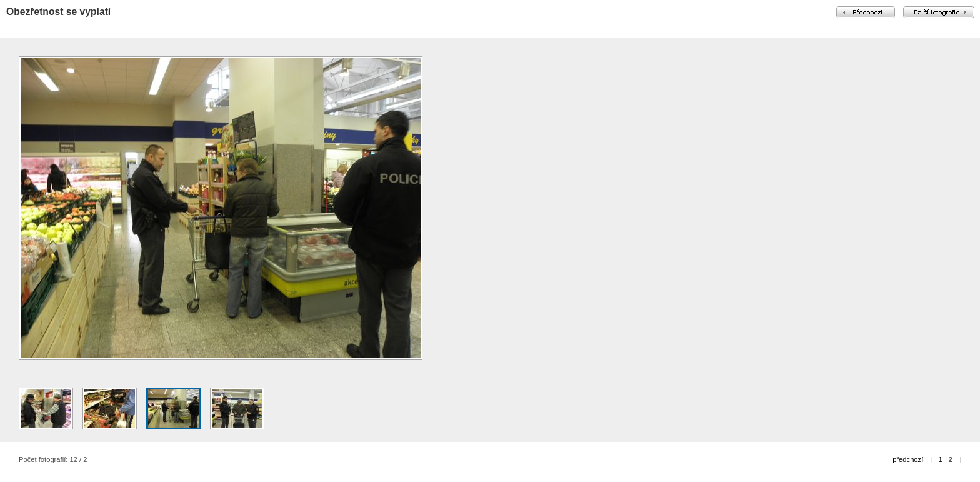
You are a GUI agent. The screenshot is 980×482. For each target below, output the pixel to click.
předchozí (908, 459)
